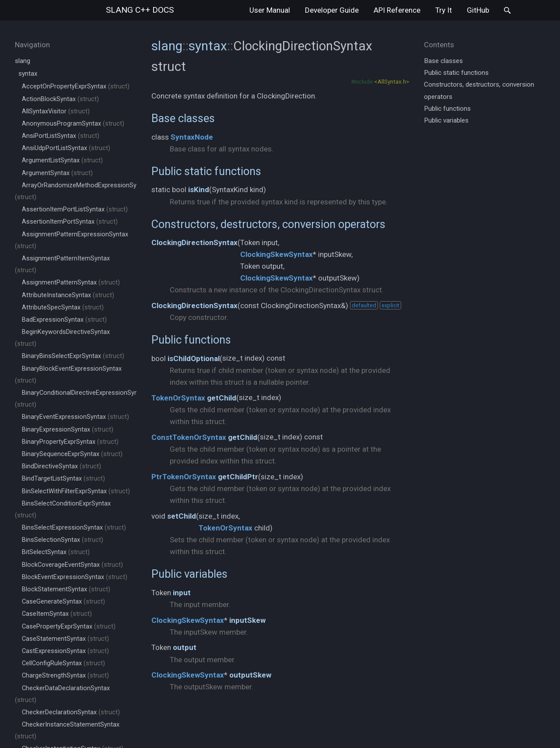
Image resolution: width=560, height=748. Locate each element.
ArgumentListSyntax (62, 160)
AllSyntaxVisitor (56, 111)
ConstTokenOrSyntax (189, 437)
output (185, 647)
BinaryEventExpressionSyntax (75, 417)
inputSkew (247, 620)
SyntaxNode (192, 137)
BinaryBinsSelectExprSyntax (73, 356)
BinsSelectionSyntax (63, 540)
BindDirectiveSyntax (61, 466)
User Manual (270, 10)
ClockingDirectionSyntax (194, 242)
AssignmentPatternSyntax (71, 283)
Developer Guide (332, 10)
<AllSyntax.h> (392, 81)
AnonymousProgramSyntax (73, 124)
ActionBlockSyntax (60, 99)
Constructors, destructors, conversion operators (268, 224)
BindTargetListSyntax (63, 479)
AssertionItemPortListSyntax (75, 209)
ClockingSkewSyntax (276, 254)
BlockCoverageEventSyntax (72, 565)
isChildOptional (194, 358)
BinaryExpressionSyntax (68, 430)
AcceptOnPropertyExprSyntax (76, 86)
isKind (199, 190)
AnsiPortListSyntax (61, 136)
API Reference (397, 10)
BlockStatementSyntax (66, 589)
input (182, 593)
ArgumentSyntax (57, 173)
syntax (28, 74)
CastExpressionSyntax (65, 651)
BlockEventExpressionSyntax (75, 577)
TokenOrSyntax (178, 398)
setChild (182, 516)
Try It (444, 10)
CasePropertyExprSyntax (69, 627)
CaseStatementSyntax (65, 639)
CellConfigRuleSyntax (63, 663)
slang (140, 10)
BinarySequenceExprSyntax (72, 454)
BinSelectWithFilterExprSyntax (76, 491)
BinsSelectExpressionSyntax (74, 528)
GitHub (478, 10)
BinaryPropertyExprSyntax (70, 442)
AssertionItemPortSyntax (70, 222)
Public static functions (206, 171)
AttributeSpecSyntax (63, 307)
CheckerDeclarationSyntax (71, 712)
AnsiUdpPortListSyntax (66, 148)
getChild (222, 398)
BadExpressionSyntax (64, 320)
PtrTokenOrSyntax (184, 477)
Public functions (191, 340)
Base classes (183, 118)
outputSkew (250, 675)
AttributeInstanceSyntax (68, 295)
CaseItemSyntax (57, 614)
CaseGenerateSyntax (63, 602)
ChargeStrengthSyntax (65, 676)
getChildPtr (238, 477)
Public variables (189, 574)
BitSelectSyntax (56, 552)
